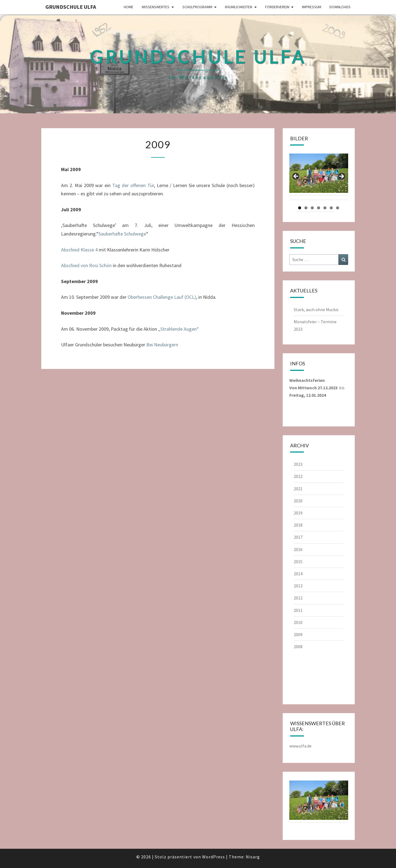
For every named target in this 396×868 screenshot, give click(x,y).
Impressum (312, 7)
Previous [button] (296, 177)
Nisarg (253, 857)
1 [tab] (300, 208)
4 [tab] (319, 208)
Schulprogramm (197, 7)
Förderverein (277, 7)
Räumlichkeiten (239, 7)
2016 (298, 549)
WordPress (214, 857)
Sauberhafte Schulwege (122, 234)
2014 (298, 574)
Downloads (340, 7)
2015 (298, 562)
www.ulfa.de (300, 746)
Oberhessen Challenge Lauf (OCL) (162, 297)
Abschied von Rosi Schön (86, 265)
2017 (298, 537)
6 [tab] (331, 208)
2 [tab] (306, 208)
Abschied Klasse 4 (79, 250)
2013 (298, 586)
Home (129, 7)
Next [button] (341, 177)
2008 (298, 647)
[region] (319, 178)
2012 (298, 598)
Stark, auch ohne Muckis (316, 310)
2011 (298, 610)
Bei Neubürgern (162, 345)
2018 (298, 525)
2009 (298, 634)
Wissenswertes (156, 7)
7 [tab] (338, 208)
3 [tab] (312, 208)
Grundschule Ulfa (71, 7)
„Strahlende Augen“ (178, 329)
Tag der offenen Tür (133, 185)
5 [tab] (325, 208)
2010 (298, 622)
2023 (298, 464)
